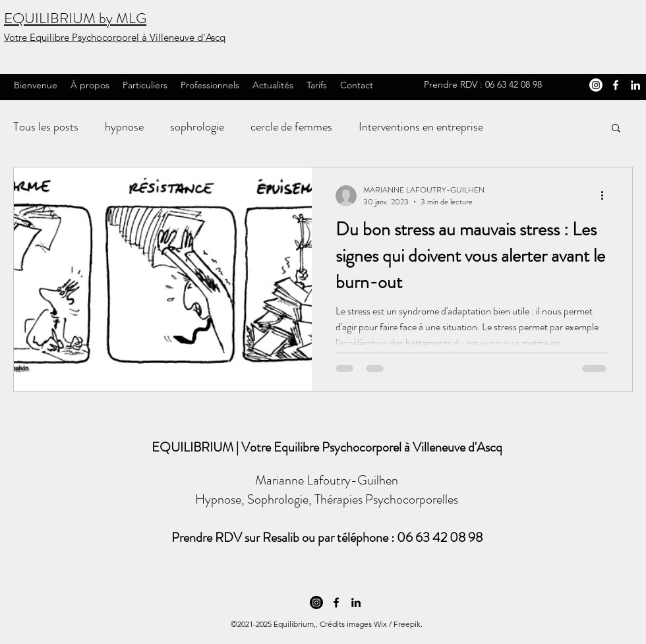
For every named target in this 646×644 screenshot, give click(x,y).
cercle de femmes (291, 127)
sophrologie (197, 127)
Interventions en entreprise (421, 127)
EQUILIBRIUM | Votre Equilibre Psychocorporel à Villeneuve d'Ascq (327, 447)
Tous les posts (46, 127)
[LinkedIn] (635, 85)
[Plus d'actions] (606, 196)
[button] (616, 129)
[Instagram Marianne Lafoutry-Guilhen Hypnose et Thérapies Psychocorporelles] (596, 85)
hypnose (124, 127)
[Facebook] (616, 85)
